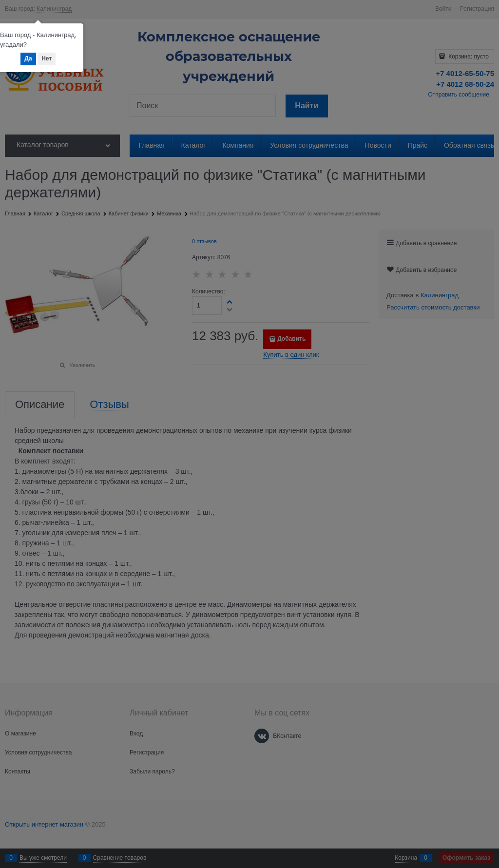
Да (28, 58)
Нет (47, 58)
